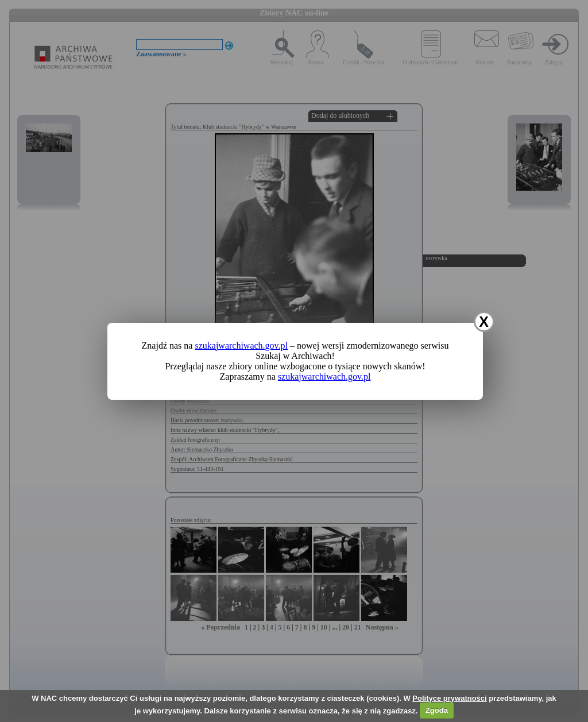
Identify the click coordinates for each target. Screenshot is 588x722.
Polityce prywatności (449, 698)
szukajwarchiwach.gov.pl (241, 345)
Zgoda (437, 710)
